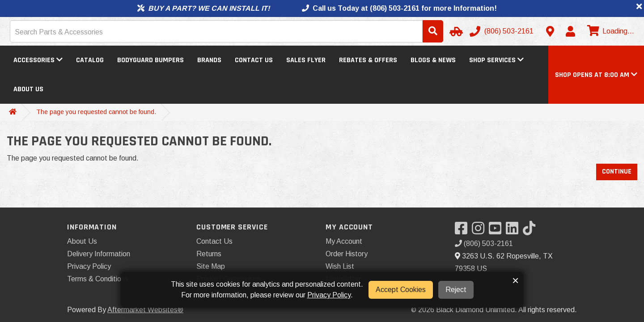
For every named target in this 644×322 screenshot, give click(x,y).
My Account (344, 241)
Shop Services (496, 60)
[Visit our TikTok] (531, 231)
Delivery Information (99, 254)
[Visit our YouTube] (497, 231)
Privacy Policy (89, 266)
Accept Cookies (401, 290)
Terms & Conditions (98, 279)
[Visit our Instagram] (480, 231)
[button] (596, 75)
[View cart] (610, 31)
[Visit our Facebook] (463, 231)
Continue (617, 172)
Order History (347, 254)
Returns (209, 254)
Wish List (340, 266)
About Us (28, 89)
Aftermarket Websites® (145, 310)
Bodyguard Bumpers (150, 60)
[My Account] (570, 31)
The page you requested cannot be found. (96, 112)
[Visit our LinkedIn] (514, 231)
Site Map (211, 266)
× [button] (515, 280)
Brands (209, 60)
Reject (456, 290)
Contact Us (254, 60)
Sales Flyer (306, 60)
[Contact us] (550, 31)
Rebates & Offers (368, 60)
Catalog (90, 60)
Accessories (38, 60)
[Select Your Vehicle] (455, 31)
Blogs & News (433, 60)
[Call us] (502, 31)
